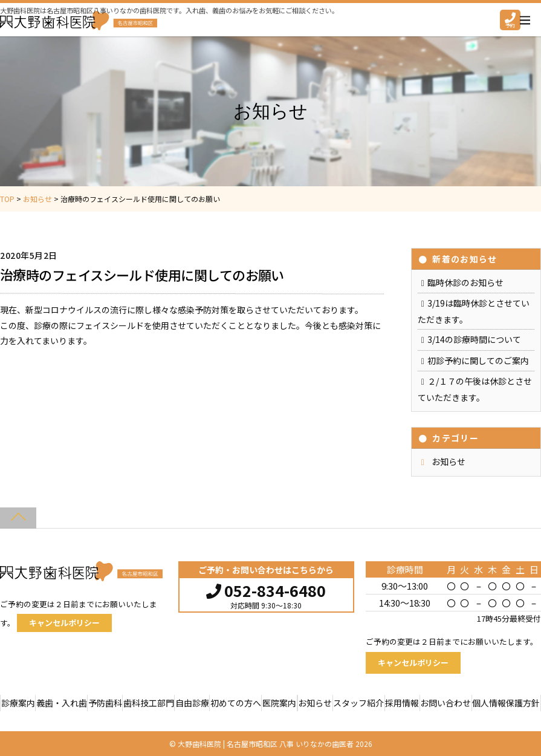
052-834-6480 (266, 589)
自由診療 (192, 703)
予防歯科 (105, 703)
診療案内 (18, 703)
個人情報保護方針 (506, 703)
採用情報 (402, 703)
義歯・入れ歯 (62, 703)
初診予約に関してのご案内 (478, 360)
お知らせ (449, 461)
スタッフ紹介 (358, 703)
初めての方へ (236, 703)
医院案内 (279, 703)
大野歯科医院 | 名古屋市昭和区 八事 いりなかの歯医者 (266, 744)
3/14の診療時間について (474, 339)
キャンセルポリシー (64, 623)
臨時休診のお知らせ (465, 282)
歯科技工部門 (149, 703)
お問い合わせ (445, 703)
